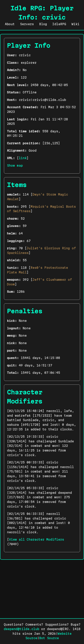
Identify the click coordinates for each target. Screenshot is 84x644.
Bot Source (49, 638)
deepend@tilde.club (21, 629)
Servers (27, 24)
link (23, 158)
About (10, 24)
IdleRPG (59, 24)
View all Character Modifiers (36, 539)
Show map (15, 165)
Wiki (75, 24)
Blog (43, 24)
